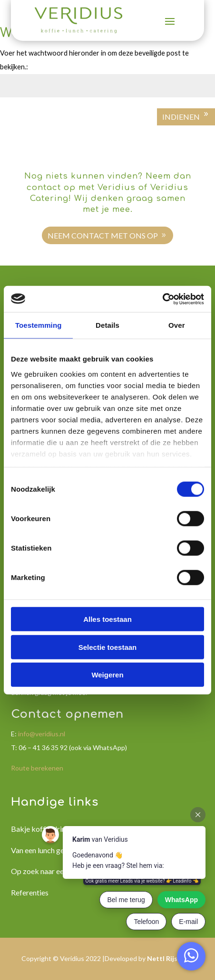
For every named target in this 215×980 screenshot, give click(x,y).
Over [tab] (177, 325)
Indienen (181, 117)
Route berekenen (37, 768)
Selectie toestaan (108, 647)
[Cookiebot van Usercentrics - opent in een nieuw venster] (162, 299)
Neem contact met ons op (103, 235)
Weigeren (107, 675)
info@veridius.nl (42, 734)
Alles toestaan (107, 619)
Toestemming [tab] (39, 325)
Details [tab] (107, 325)
